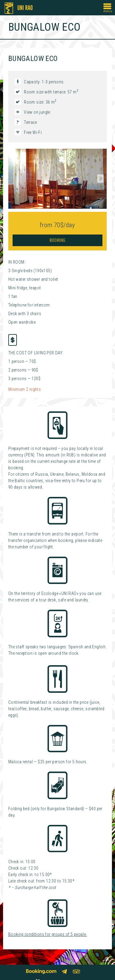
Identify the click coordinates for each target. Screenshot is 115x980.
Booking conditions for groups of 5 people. (48, 934)
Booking (58, 240)
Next (100, 179)
